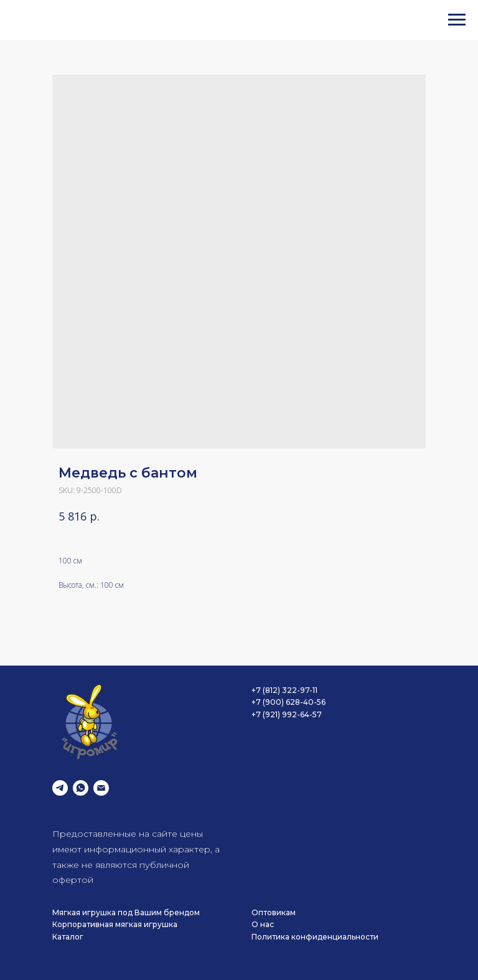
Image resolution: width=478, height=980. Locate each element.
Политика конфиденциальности (315, 937)
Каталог (68, 937)
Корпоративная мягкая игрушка (115, 924)
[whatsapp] (81, 788)
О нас (263, 924)
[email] (101, 788)
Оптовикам (274, 912)
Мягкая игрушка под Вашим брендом (126, 912)
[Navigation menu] (457, 20)
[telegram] (60, 788)
